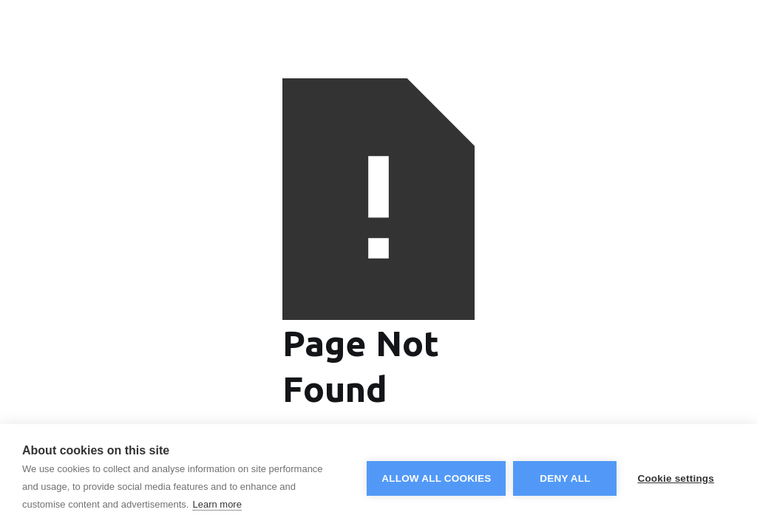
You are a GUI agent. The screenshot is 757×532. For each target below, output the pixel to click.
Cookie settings (676, 478)
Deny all (565, 478)
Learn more (217, 504)
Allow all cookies (436, 478)
